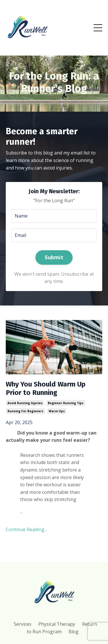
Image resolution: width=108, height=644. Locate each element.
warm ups (57, 411)
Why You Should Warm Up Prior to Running (46, 388)
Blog (74, 632)
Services (23, 624)
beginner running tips (66, 403)
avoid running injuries (25, 403)
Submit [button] (54, 257)
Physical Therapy (57, 624)
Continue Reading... (26, 529)
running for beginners (25, 411)
